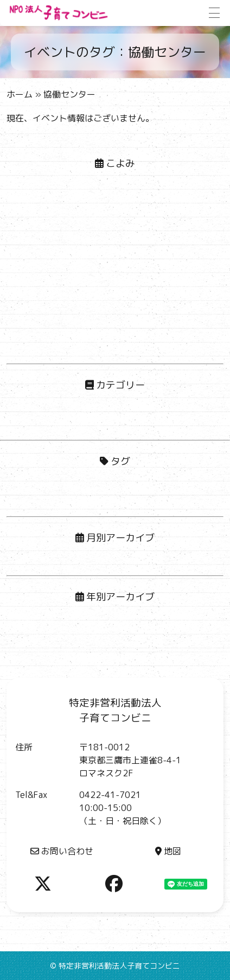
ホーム (20, 94)
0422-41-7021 (110, 795)
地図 (168, 851)
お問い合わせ (62, 851)
